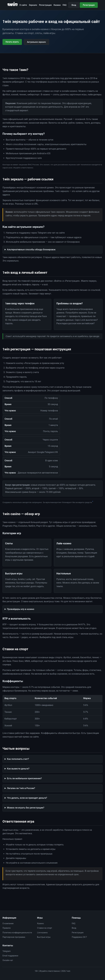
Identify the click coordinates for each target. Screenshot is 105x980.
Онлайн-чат (8, 960)
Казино (57, 5)
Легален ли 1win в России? (21, 788)
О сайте (23, 5)
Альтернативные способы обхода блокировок (31, 250)
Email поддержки (10, 956)
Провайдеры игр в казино (21, 609)
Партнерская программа (14, 937)
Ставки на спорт (45, 928)
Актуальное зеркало (36, 42)
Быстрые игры (44, 937)
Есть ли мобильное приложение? (24, 778)
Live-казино (42, 933)
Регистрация (45, 5)
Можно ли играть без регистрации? (26, 808)
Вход (74, 5)
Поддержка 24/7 (79, 937)
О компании (8, 923)
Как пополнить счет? (18, 759)
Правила (6, 928)
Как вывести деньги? (18, 769)
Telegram (7, 951)
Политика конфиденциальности (17, 933)
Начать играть (12, 42)
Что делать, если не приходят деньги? (27, 798)
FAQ (64, 5)
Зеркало (33, 5)
